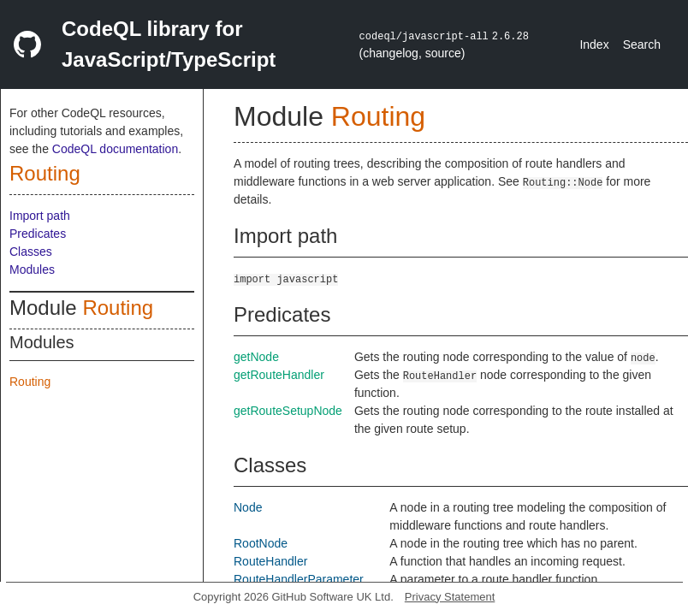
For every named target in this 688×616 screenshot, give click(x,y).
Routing (45, 173)
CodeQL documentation (115, 149)
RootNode (261, 543)
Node (248, 507)
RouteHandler (270, 561)
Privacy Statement (450, 597)
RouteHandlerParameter (299, 579)
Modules (32, 269)
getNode (256, 357)
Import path (40, 216)
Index (594, 44)
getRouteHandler (279, 375)
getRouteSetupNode (288, 411)
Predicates (38, 234)
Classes (31, 252)
